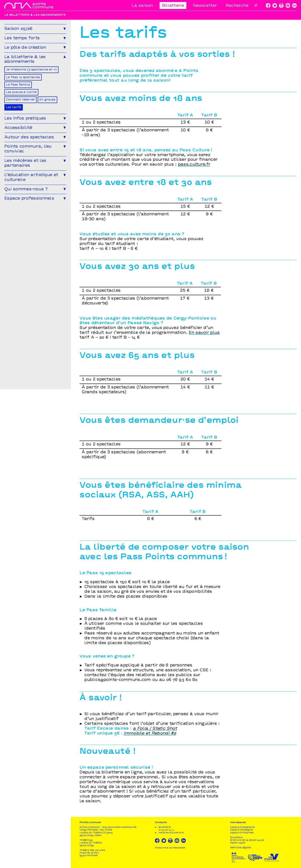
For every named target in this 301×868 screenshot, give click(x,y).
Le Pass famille (18, 85)
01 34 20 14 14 (166, 830)
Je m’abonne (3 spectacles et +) (31, 70)
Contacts (161, 822)
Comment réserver (20, 100)
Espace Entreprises (242, 833)
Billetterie (173, 6)
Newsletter (205, 6)
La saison (142, 6)
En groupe (47, 100)
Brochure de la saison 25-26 (247, 840)
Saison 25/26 (238, 843)
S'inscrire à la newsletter (170, 848)
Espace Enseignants (243, 827)
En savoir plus (204, 333)
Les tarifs (14, 107)
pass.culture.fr (194, 165)
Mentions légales (241, 848)
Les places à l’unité (21, 92)
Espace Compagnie (242, 830)
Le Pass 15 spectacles (23, 77)
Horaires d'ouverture (171, 833)
